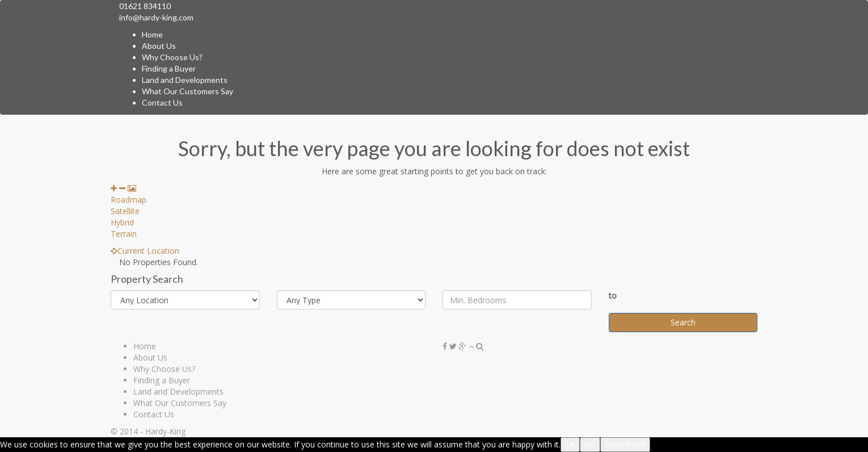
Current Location (145, 251)
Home (152, 34)
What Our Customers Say (187, 91)
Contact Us (162, 102)
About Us (159, 46)
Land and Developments (185, 80)
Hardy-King (165, 431)
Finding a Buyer (169, 68)
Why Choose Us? (172, 57)
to (613, 296)
